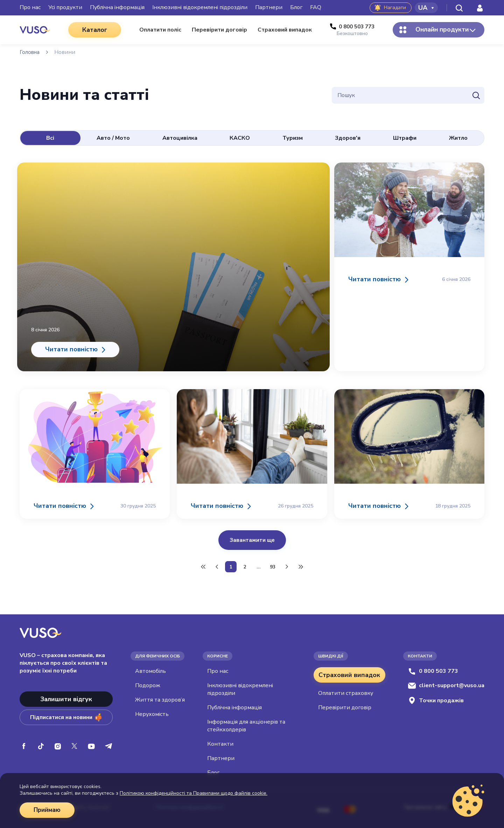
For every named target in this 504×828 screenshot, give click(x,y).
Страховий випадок (349, 673)
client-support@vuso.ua (446, 683)
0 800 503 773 (433, 669)
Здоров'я (348, 138)
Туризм (293, 138)
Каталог (91, 30)
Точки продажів (436, 698)
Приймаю (48, 810)
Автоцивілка (180, 138)
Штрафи (405, 138)
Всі (50, 138)
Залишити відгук (66, 697)
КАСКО (240, 138)
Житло (458, 138)
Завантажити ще (252, 535)
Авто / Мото (113, 138)
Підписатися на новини (66, 715)
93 (273, 564)
